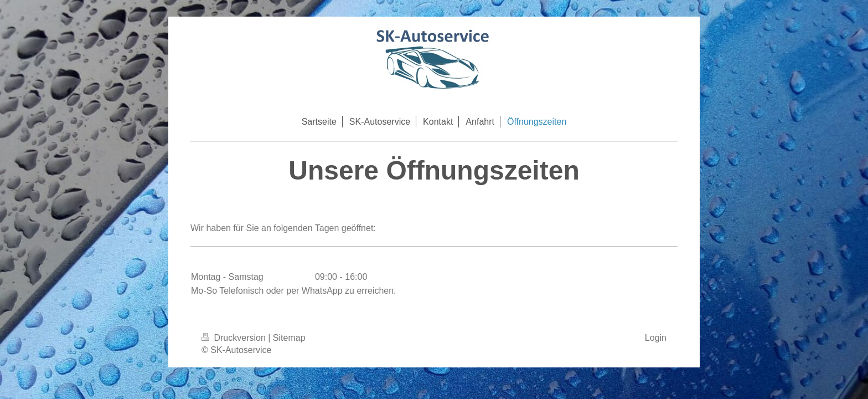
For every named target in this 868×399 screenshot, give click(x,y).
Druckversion (235, 338)
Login (656, 338)
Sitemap (289, 338)
